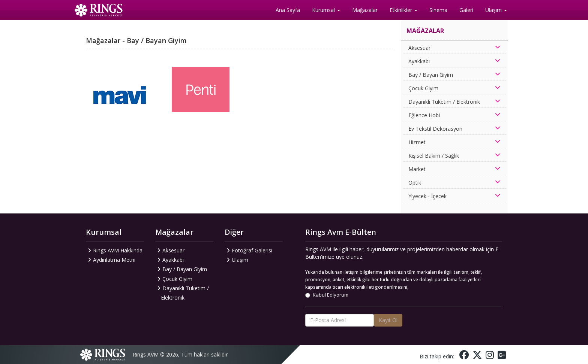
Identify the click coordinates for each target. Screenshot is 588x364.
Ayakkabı (419, 61)
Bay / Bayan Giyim (431, 75)
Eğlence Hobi (424, 115)
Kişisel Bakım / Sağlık (434, 156)
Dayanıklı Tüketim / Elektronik (444, 102)
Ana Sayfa (288, 10)
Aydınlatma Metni (114, 260)
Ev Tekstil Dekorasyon (435, 129)
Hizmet (417, 142)
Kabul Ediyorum (327, 295)
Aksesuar (419, 48)
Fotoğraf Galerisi (252, 250)
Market (417, 169)
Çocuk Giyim (423, 88)
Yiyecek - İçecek (427, 196)
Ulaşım (496, 10)
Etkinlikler (403, 10)
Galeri (466, 10)
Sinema (438, 10)
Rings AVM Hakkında (118, 250)
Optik (415, 183)
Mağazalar (365, 10)
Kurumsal (326, 10)
